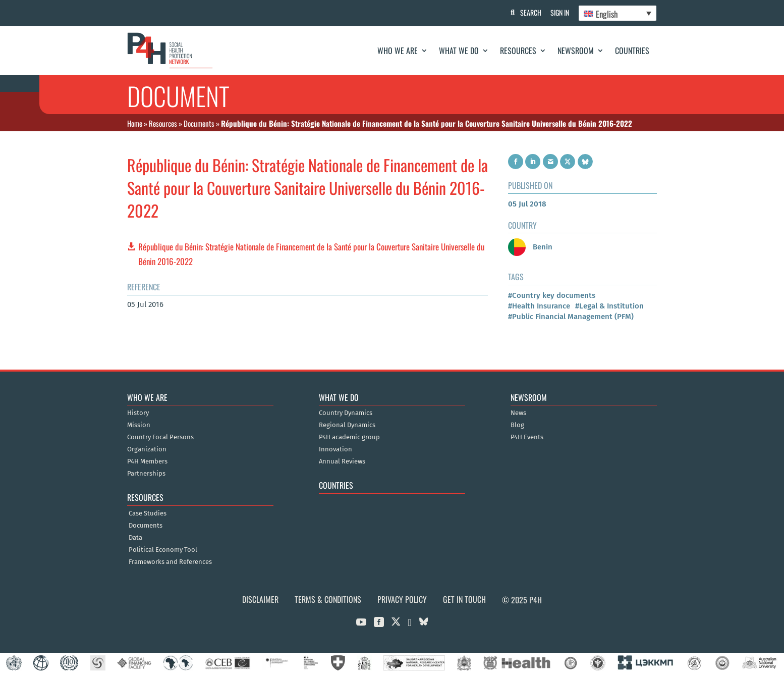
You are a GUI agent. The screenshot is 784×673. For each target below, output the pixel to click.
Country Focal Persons (160, 437)
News (518, 413)
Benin (530, 247)
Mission (139, 425)
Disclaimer (260, 599)
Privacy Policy (402, 599)
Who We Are (398, 50)
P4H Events (527, 437)
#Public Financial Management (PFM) (571, 317)
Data (135, 538)
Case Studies (148, 513)
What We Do (459, 50)
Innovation (335, 449)
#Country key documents (552, 295)
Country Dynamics (346, 413)
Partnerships (146, 474)
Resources (518, 50)
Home (135, 123)
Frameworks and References (170, 562)
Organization (147, 449)
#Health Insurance (539, 306)
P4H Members (147, 461)
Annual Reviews (342, 461)
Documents (199, 123)
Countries (632, 50)
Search (529, 12)
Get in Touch (464, 599)
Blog (517, 425)
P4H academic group (349, 437)
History (138, 413)
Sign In (559, 12)
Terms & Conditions (328, 599)
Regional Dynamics (347, 425)
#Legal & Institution (609, 306)
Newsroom (576, 50)
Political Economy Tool (163, 550)
